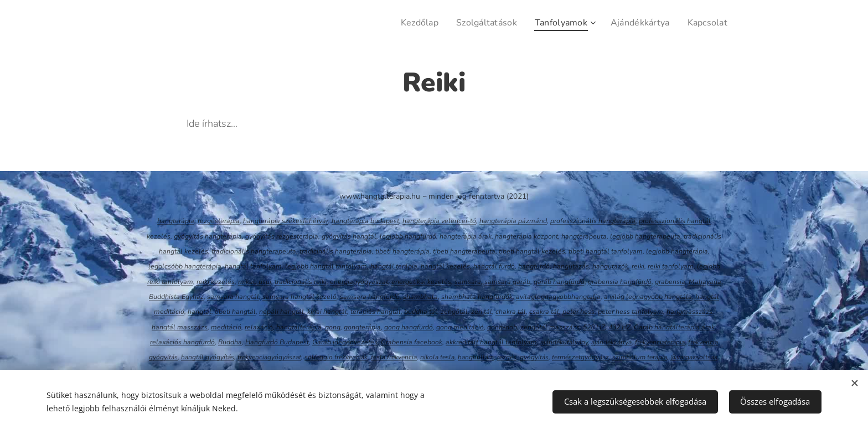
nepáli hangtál (281, 312)
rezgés (507, 357)
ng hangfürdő (412, 327)
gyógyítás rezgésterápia (282, 236)
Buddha (230, 342)
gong (333, 327)
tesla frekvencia (394, 357)
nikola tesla (437, 357)
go (388, 327)
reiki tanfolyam (671, 266)
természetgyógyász (580, 357)
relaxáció (259, 327)
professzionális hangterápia (593, 221)
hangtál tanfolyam (253, 266)
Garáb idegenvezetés (345, 342)
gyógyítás (534, 357)
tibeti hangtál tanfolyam (606, 251)
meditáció (226, 327)
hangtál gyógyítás (208, 357)
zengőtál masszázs (550, 327)
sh (445, 297)
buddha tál (421, 312)
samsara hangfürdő (370, 297)
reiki (638, 266)
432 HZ (619, 327)
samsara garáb (507, 282)
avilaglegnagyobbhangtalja (558, 297)
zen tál (482, 312)
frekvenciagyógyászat (269, 357)
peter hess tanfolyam (631, 312)
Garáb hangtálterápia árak (674, 327)
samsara (468, 282)
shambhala (420, 297)
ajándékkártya (611, 342)
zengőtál (454, 312)
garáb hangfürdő (559, 282)
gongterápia (362, 327)
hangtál (200, 312)
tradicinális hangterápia (336, 251)
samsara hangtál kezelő (299, 297)
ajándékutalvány (564, 342)
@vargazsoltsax (694, 357)
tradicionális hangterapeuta (254, 251)
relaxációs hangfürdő (182, 342)
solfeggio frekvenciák (336, 357)
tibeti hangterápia (402, 251)
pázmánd (533, 221)
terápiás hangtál (376, 312)
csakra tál (544, 312)
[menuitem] (408, 23)
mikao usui (255, 282)
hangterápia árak (466, 236)
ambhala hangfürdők (480, 297)
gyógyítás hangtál (349, 236)
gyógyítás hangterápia (208, 236)
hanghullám (476, 357)
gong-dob (502, 327)
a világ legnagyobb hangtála (648, 297)
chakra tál (511, 312)
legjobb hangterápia (677, 251)
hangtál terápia (394, 266)
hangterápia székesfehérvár (286, 221)
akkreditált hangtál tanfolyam (491, 342)
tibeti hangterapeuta (464, 251)
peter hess (578, 312)
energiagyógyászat (359, 282)
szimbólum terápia (640, 357)
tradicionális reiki (301, 282)
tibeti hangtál (235, 312)
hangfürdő (534, 266)
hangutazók (610, 266)
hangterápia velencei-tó (439, 221)
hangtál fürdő (494, 266)
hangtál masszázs (180, 327)
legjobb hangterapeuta (645, 236)
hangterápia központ (526, 236)
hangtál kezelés (445, 266)
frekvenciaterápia (660, 342)
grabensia (670, 282)
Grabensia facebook (412, 342)
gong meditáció (460, 327)
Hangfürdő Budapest (277, 342)
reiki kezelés (216, 282)
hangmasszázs (689, 312)
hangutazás (571, 266)
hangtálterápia (299, 327)
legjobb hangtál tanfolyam (326, 266)
